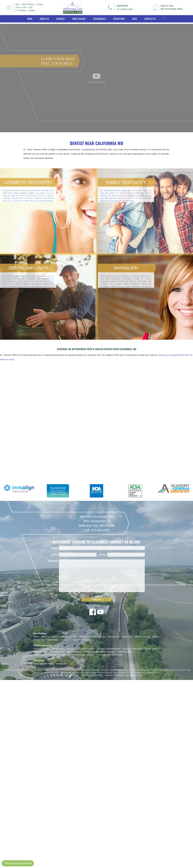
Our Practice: (40, 633)
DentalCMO (98, 675)
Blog (135, 19)
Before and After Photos (43, 664)
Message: (53, 561)
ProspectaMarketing (133, 675)
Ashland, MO (85, 637)
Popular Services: (43, 645)
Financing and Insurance (83, 655)
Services (61, 19)
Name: (55, 548)
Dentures (71, 649)
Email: (55, 555)
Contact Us (150, 19)
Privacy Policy (39, 640)
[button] (165, 19)
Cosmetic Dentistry (41, 649)
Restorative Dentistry (42, 652)
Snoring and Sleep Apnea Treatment (100, 652)
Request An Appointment (18, 863)
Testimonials (100, 19)
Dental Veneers (152, 649)
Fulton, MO (127, 637)
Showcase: (39, 660)
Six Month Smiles (115, 655)
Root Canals (59, 652)
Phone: (103, 555)
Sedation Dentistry (74, 652)
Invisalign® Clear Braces (133, 649)
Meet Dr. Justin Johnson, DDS (64, 637)
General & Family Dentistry (108, 649)
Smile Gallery (79, 19)
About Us (44, 19)
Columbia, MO (114, 637)
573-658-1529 (125, 9)
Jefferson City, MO (142, 637)
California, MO (99, 637)
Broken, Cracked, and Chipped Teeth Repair (52, 655)
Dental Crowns (58, 649)
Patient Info (119, 19)
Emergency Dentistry (86, 649)
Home (30, 19)
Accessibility (53, 640)
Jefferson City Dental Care (96, 521)
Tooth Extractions (125, 652)
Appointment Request (82, 640)
